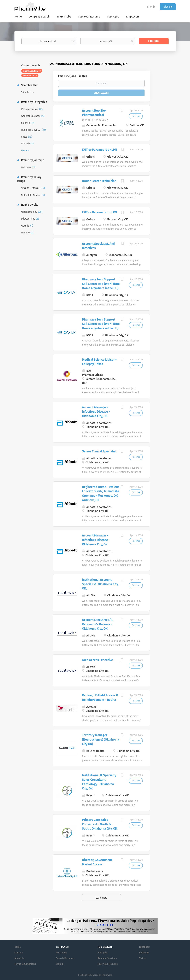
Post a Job (61, 953)
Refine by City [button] (29, 205)
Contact (19, 953)
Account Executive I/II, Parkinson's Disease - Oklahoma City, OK (98, 624)
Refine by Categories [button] (34, 102)
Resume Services (107, 958)
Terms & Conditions (25, 964)
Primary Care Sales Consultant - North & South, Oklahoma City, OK (100, 824)
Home (18, 947)
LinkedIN (144, 953)
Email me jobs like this (73, 76)
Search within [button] (29, 85)
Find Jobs (154, 41)
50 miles (26, 92)
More (24, 150)
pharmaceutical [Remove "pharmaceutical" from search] (31, 71)
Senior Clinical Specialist (99, 451)
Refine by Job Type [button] (32, 160)
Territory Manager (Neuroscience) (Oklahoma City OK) (101, 739)
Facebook (144, 947)
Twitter (143, 958)
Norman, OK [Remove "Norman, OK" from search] (29, 76)
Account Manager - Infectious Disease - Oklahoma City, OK (96, 412)
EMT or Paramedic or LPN (99, 150)
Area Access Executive (97, 660)
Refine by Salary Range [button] (29, 179)
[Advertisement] (166, 128)
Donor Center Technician (99, 181)
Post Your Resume (108, 964)
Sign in (151, 7)
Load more (101, 898)
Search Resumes (65, 958)
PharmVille (107, 975)
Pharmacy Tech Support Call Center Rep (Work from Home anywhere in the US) (101, 284)
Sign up (168, 7)
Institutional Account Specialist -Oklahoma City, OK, (100, 584)
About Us (19, 958)
